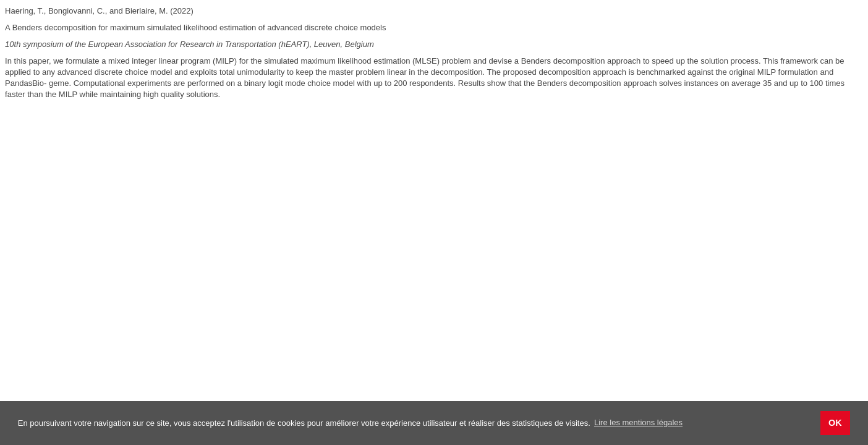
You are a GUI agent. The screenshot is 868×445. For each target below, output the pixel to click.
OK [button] (835, 423)
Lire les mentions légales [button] (638, 422)
